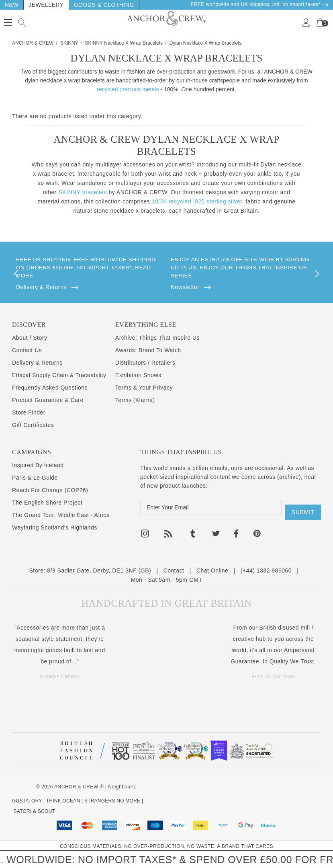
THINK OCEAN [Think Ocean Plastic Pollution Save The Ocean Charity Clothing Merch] (63, 801)
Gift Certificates (33, 425)
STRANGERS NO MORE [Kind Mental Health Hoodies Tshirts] (112, 801)
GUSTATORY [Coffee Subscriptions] (27, 801)
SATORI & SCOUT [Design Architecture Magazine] (35, 811)
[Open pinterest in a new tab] (257, 530)
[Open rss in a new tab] (168, 530)
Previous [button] (16, 274)
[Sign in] (306, 22)
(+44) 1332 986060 (266, 570)
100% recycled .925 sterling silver (197, 201)
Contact (174, 570)
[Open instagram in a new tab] (145, 530)
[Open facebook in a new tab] (236, 530)
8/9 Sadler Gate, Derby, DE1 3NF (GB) (99, 570)
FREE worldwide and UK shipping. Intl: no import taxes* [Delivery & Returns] (260, 4)
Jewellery (46, 5)
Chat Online (212, 570)
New (12, 5)
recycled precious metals (128, 89)
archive (289, 477)
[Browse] (89, 287)
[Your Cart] (320, 22)
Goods (85, 5)
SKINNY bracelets (83, 192)
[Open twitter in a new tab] (216, 530)
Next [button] (317, 274)
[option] (89, 274)
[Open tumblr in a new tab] (193, 530)
